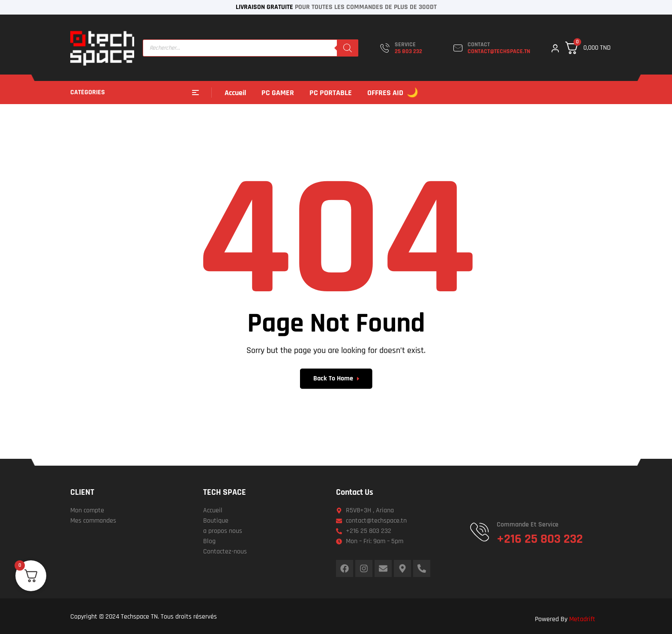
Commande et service (528, 525)
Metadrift (582, 619)
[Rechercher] (348, 48)
